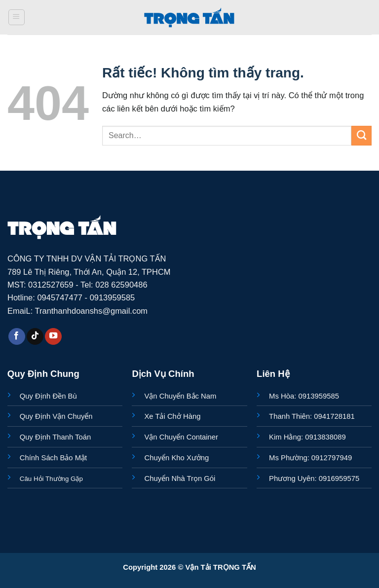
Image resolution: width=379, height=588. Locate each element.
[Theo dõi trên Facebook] (17, 337)
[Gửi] (361, 136)
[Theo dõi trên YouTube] (53, 337)
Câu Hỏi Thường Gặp (51, 479)
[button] (17, 18)
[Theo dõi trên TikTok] (35, 337)
